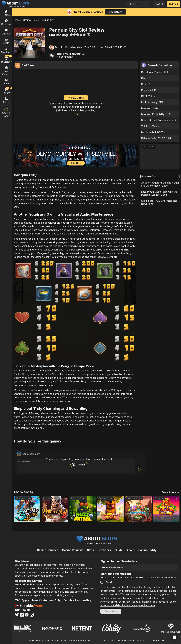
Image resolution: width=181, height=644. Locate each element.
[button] (160, 157)
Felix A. (59, 47)
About (6, 100)
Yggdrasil (161, 72)
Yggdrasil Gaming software (47, 184)
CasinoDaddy (147, 550)
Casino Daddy (6, 112)
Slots (6, 41)
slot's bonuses (103, 253)
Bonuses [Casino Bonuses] (6, 22)
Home (17, 20)
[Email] (134, 568)
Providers (104, 550)
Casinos (6, 32)
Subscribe (111, 611)
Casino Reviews (73, 550)
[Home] (6, 13)
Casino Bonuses (48, 550)
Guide (119, 550)
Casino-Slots (30, 20)
